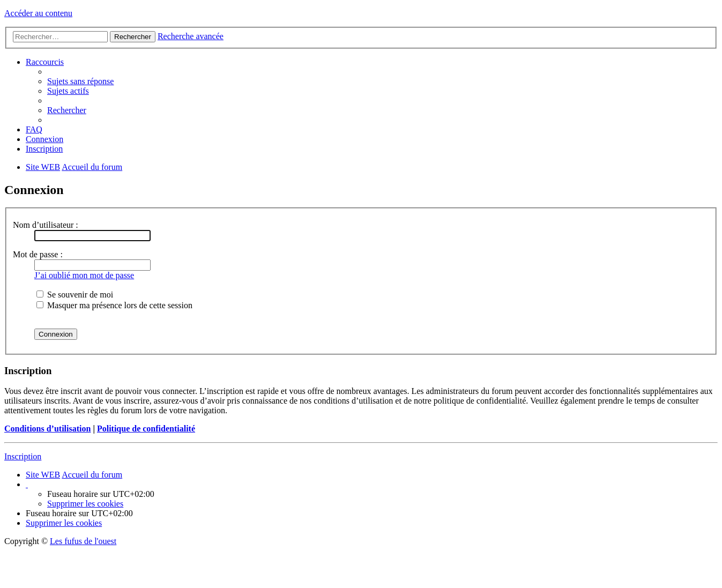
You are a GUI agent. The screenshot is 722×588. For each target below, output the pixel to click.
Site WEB (43, 475)
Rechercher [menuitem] (67, 110)
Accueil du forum (92, 475)
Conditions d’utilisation (47, 429)
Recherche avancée (191, 36)
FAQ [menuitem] (34, 129)
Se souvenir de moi (75, 295)
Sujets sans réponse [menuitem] (80, 81)
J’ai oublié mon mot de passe (84, 275)
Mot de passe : (38, 254)
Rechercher (133, 37)
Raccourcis (45, 62)
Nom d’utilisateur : (46, 225)
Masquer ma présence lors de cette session (114, 305)
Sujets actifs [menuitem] (68, 91)
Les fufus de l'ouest (83, 541)
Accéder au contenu (38, 13)
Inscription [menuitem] (44, 149)
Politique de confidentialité (146, 429)
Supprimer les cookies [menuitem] (85, 504)
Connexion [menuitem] (44, 139)
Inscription (23, 456)
